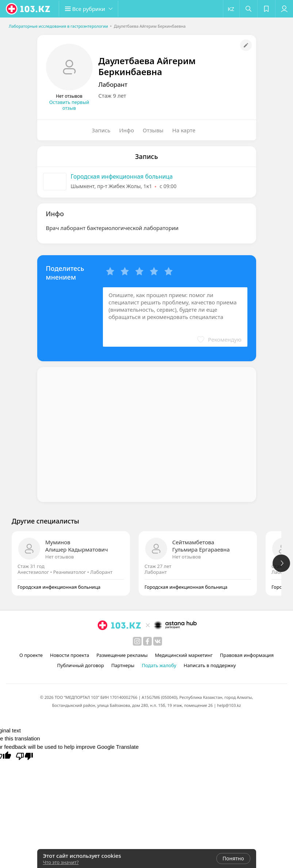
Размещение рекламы (122, 655)
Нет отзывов (59, 557)
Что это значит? (61, 862)
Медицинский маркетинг (184, 655)
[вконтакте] (158, 641)
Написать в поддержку (210, 665)
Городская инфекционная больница (122, 176)
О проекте (31, 655)
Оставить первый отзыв (69, 105)
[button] (91, 9)
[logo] (28, 9)
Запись (101, 130)
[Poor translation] (24, 756)
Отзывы (153, 130)
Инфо (127, 130)
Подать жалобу (159, 665)
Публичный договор (80, 665)
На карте (184, 130)
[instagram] (137, 641)
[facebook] (147, 641)
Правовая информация (247, 655)
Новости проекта (70, 655)
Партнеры (123, 665)
